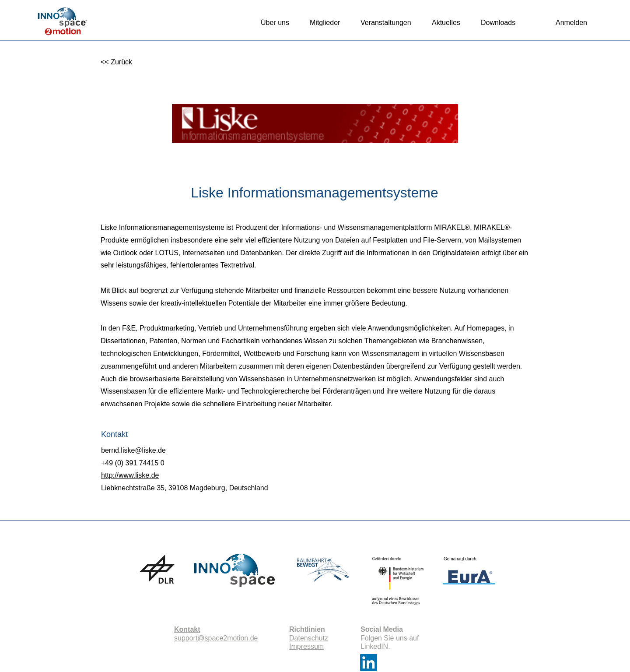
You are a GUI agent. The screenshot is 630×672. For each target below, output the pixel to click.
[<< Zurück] (129, 62)
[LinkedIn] (369, 663)
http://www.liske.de (130, 475)
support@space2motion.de (216, 638)
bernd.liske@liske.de (133, 450)
